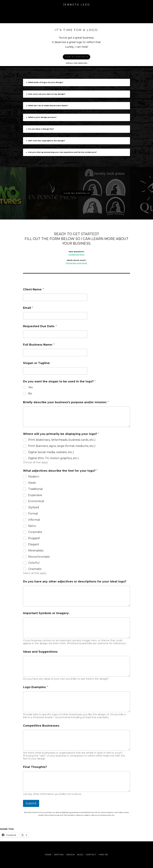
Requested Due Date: (40, 326)
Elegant (34, 544)
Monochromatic (39, 557)
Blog (80, 855)
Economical (36, 501)
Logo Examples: (36, 687)
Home (48, 855)
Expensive (35, 495)
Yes (30, 387)
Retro (32, 526)
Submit (31, 803)
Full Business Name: (39, 345)
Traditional (35, 489)
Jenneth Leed (77, 5)
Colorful (34, 563)
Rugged (34, 538)
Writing (59, 855)
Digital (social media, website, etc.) (51, 452)
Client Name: (33, 289)
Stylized (34, 507)
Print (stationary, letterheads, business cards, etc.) (62, 440)
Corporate (35, 532)
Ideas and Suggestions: (40, 652)
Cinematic (35, 569)
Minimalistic (36, 551)
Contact (91, 855)
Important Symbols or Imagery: (46, 613)
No (30, 393)
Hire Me (103, 855)
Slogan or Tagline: (37, 363)
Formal (33, 514)
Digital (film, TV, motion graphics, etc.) (54, 458)
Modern (34, 477)
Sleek (32, 483)
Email (28, 308)
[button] (77, 15)
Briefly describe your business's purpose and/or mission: (66, 402)
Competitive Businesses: (41, 726)
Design (71, 855)
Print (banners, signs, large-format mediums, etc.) (62, 446)
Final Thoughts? (35, 767)
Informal (34, 520)
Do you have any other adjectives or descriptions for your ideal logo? (75, 582)
